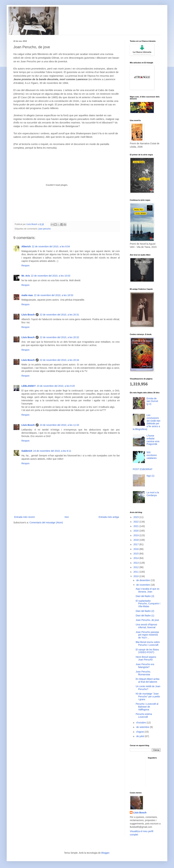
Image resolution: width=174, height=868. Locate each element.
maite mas (27, 295)
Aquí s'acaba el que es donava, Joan (147, 590)
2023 (136, 517)
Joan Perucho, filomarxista (143, 673)
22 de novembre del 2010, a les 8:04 (51, 246)
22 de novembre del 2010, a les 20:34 (59, 360)
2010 (136, 576)
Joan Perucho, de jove (147, 620)
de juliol (140, 736)
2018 (136, 540)
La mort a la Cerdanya (153, 494)
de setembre (143, 727)
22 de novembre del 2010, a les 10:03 (51, 276)
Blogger (105, 853)
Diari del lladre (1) (145, 616)
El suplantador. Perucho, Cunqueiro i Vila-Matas (148, 604)
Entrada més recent (24, 517)
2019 (136, 535)
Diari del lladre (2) (145, 611)
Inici (67, 517)
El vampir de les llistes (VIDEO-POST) (147, 651)
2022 (136, 522)
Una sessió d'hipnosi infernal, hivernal (146, 626)
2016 (136, 549)
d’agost (140, 732)
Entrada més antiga (109, 517)
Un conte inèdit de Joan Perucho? (148, 688)
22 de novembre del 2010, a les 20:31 (59, 315)
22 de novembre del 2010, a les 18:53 (53, 295)
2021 (136, 526)
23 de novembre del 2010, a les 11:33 (59, 425)
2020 (136, 531)
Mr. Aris (26, 276)
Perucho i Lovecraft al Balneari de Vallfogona (147, 707)
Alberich (26, 246)
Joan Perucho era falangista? (145, 666)
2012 (136, 567)
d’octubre (141, 723)
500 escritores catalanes (152, 455)
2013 (136, 563)
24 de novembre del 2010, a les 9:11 (52, 451)
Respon (25, 266)
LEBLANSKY (29, 386)
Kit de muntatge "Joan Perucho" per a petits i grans (148, 697)
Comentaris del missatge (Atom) (46, 523)
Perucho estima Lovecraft (144, 715)
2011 (136, 572)
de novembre (143, 585)
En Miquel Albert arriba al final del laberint (148, 680)
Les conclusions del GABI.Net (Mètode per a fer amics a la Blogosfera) (147, 422)
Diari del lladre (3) (145, 596)
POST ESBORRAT (143, 469)
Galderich (27, 451)
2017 (136, 544)
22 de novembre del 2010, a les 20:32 (59, 337)
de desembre (143, 580)
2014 (136, 558)
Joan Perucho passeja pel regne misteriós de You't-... (147, 635)
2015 (136, 554)
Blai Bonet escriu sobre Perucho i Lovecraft (148, 643)
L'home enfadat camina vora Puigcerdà (153, 440)
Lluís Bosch (28, 315)
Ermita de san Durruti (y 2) (152, 401)
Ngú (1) (150, 476)
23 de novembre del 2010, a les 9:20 (56, 386)
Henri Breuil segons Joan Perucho (146, 658)
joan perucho (45, 229)
